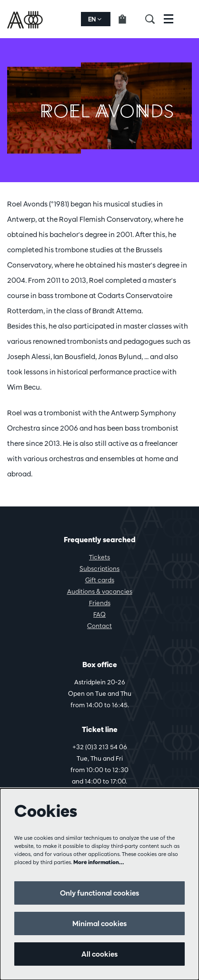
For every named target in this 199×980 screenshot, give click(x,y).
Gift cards (100, 580)
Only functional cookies (99, 893)
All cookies (99, 954)
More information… (99, 862)
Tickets (99, 557)
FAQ (99, 614)
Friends (100, 603)
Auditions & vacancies (100, 591)
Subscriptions (99, 568)
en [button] (95, 19)
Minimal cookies (99, 923)
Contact (99, 626)
